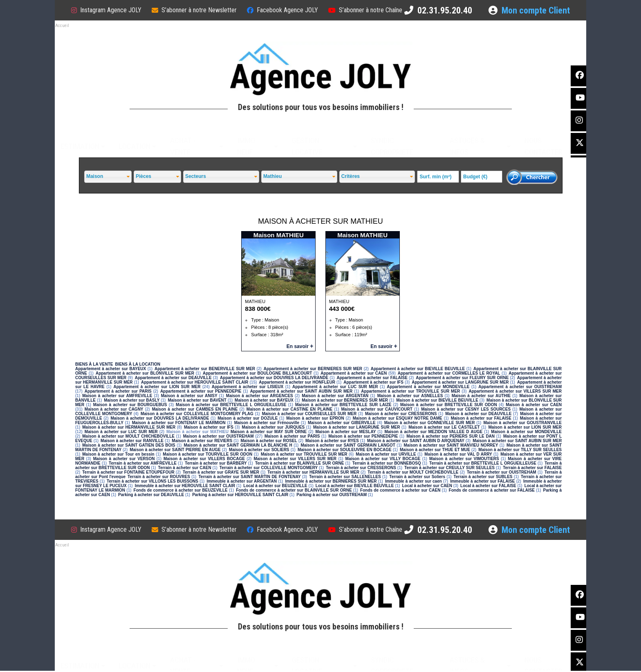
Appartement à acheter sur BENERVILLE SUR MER (205, 369)
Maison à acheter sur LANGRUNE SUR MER (356, 427)
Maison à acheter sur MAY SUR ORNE (269, 432)
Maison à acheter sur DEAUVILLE (478, 414)
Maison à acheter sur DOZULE (248, 418)
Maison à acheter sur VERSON (124, 459)
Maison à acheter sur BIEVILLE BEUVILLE (437, 400)
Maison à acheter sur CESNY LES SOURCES (466, 409)
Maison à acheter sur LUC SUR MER (121, 432)
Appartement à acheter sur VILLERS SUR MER (515, 391)
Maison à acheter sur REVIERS (202, 441)
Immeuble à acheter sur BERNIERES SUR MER (331, 481)
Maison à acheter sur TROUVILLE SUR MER (304, 454)
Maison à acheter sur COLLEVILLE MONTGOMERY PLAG (197, 414)
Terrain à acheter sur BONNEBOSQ (387, 463)
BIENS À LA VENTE (94, 364)
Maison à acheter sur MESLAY (345, 432)
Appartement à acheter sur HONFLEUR (297, 382)
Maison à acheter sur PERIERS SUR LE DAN (450, 436)
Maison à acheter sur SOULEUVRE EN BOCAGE (345, 450)
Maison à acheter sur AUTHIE (481, 396)
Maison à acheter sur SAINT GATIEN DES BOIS (129, 445)
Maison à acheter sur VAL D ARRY (458, 454)
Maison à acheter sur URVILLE (386, 454)
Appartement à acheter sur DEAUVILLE (173, 378)
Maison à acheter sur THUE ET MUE (435, 450)
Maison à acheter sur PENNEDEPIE (363, 436)
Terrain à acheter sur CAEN (185, 468)
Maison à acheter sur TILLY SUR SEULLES (520, 450)
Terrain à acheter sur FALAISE (532, 468)
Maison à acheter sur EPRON (315, 418)
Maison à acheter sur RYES (332, 441)
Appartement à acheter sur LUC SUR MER (335, 387)
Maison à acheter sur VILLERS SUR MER (295, 459)
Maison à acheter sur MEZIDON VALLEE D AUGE (433, 432)
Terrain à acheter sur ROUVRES (159, 477)
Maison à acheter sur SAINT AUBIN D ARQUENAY (416, 441)
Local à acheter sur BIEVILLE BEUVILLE (355, 486)
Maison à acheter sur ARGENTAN (335, 396)
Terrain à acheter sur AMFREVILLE (143, 463)
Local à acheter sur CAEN (427, 486)
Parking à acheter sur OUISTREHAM (332, 495)
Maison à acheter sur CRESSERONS (401, 414)
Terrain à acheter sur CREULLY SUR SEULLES (449, 468)
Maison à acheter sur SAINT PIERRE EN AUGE (175, 450)
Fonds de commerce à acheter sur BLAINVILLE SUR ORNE (294, 490)
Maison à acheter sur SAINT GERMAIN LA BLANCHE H (238, 445)
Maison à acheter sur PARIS (292, 436)
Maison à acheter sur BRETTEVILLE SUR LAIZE (343, 405)
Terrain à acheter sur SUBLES (483, 477)
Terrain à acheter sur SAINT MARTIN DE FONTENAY (249, 477)
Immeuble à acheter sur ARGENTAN (242, 481)
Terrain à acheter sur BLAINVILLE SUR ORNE (300, 463)
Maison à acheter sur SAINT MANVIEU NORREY (451, 445)
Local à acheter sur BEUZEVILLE (275, 486)
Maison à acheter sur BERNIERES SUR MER (345, 400)
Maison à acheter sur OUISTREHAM (219, 436)
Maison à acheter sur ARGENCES (260, 396)
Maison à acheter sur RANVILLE (132, 441)
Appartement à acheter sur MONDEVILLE (428, 387)
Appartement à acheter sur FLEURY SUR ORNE (462, 378)
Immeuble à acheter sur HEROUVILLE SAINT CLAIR (185, 486)
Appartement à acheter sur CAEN (354, 373)
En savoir (300, 346)
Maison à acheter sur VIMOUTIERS (464, 459)
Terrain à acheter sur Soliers (417, 477)
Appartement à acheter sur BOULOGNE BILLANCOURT (257, 373)
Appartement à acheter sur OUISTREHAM (520, 387)
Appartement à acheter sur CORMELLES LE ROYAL (449, 373)
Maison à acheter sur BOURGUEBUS (130, 405)
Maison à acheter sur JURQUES (273, 427)
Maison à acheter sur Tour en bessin (118, 454)
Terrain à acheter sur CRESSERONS (361, 468)
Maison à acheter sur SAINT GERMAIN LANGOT (348, 445)
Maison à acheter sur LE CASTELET (444, 427)
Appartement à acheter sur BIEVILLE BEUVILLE (418, 369)
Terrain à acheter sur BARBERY (216, 463)
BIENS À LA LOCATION (138, 364)
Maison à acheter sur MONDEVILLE (526, 432)
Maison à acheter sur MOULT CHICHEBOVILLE (128, 436)
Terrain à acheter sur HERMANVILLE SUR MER (313, 472)
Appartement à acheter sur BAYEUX (111, 369)
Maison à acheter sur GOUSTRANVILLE (522, 423)
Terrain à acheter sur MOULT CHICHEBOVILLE (413, 472)
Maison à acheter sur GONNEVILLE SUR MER (430, 423)
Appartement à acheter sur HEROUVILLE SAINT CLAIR (195, 382)
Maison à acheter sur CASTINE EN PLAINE (289, 409)
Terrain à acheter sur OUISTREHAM (502, 472)
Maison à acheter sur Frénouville (267, 423)
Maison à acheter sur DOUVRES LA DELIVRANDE (160, 418)
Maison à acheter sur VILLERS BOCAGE (204, 459)
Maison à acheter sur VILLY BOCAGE (383, 459)
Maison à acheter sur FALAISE (481, 418)
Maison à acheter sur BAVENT (197, 400)
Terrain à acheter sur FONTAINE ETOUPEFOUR (128, 472)
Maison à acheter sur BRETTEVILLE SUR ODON (449, 405)
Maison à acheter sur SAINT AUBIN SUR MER (517, 441)
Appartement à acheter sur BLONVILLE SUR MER (145, 373)
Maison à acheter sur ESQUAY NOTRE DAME (398, 418)
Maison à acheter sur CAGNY (114, 409)
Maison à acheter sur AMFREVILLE (117, 396)
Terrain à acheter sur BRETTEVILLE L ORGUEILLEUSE (483, 463)
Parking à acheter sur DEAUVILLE (151, 495)
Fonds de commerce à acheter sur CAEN (400, 490)
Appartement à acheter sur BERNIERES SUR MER (313, 369)
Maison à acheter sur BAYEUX (264, 400)
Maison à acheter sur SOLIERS (259, 450)
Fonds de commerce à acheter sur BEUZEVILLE (181, 490)
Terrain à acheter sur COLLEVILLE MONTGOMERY (269, 468)
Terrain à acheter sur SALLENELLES (345, 477)
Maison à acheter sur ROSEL (269, 441)
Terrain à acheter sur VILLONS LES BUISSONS (152, 481)
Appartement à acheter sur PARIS (118, 391)
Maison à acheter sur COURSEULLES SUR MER (309, 414)
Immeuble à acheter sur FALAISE (482, 481)
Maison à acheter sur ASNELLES (410, 396)
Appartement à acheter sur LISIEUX (248, 387)
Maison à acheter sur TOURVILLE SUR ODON (207, 454)
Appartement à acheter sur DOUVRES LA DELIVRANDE (274, 378)
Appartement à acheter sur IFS (373, 382)
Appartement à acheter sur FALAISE (372, 378)
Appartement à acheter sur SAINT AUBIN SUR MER (301, 391)
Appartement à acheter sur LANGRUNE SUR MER (460, 382)
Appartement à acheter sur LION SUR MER (157, 387)
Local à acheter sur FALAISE (488, 486)
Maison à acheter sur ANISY (189, 396)
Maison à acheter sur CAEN (534, 405)
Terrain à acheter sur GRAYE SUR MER (221, 472)
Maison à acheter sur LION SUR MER (525, 427)
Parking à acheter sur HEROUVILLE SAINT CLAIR (240, 495)
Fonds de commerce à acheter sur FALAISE (492, 490)
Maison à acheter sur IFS (209, 427)
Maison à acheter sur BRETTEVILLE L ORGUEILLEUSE (231, 405)
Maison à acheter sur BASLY (132, 400)
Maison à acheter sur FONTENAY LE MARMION (179, 423)
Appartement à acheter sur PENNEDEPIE (201, 391)
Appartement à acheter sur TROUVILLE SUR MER (410, 391)
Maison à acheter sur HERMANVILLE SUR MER (129, 427)
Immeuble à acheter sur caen (414, 481)
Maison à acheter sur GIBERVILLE (342, 423)
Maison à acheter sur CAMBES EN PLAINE (195, 409)
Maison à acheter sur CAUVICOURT (377, 409)
